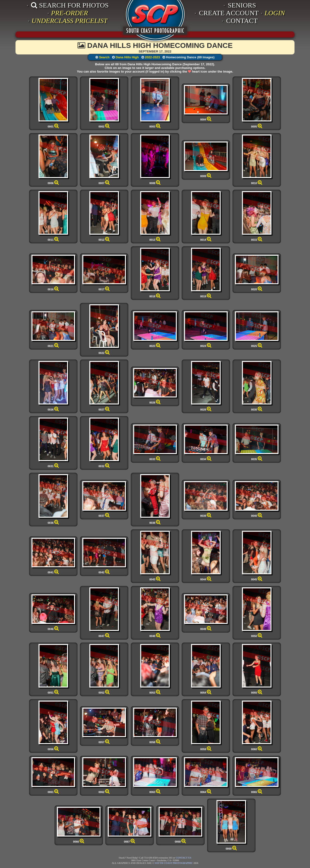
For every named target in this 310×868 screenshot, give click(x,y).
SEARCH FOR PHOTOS (70, 5)
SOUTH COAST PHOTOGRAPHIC (174, 863)
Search (104, 57)
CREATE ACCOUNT (229, 13)
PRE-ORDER (70, 13)
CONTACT (242, 21)
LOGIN (275, 13)
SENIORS (242, 5)
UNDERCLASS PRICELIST (69, 21)
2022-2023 (152, 57)
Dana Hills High (127, 57)
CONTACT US (183, 858)
